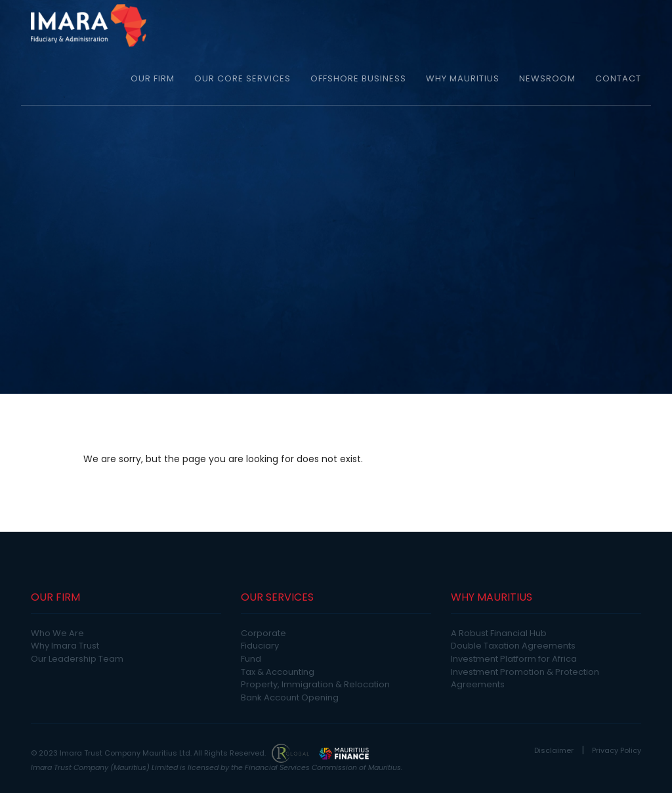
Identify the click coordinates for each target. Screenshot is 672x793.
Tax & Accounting (278, 672)
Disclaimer (554, 750)
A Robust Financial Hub (499, 633)
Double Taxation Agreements (513, 646)
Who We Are (57, 633)
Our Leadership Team (77, 659)
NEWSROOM (547, 78)
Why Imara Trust (65, 646)
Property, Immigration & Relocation (315, 684)
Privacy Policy (617, 750)
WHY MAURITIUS (463, 78)
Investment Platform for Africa (514, 659)
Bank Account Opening (290, 697)
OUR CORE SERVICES (242, 78)
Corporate (263, 633)
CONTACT (618, 78)
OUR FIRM (153, 78)
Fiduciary (260, 646)
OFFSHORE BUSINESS (358, 78)
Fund (251, 659)
